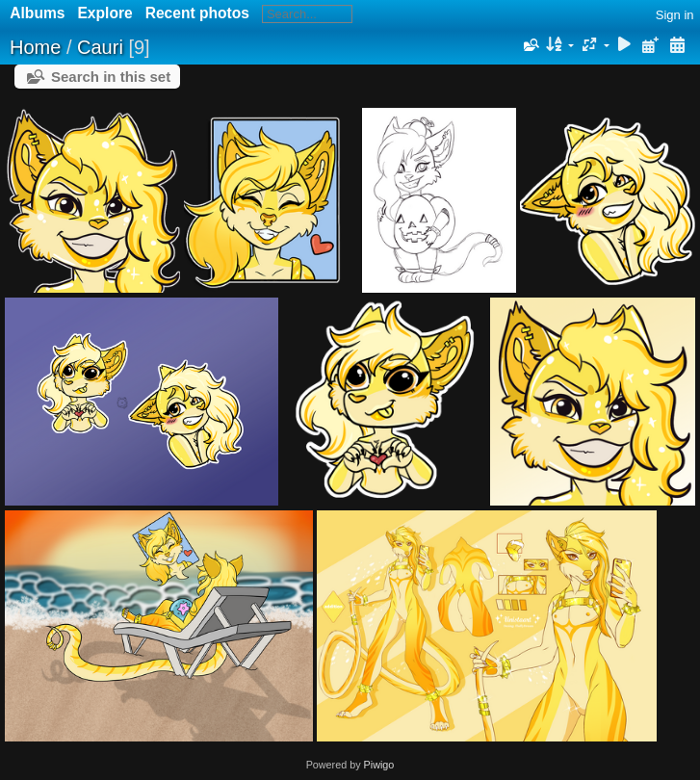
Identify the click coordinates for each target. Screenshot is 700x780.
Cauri (100, 47)
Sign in (675, 15)
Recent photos (197, 13)
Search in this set (111, 77)
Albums (37, 13)
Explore (104, 13)
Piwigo (379, 765)
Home (35, 47)
